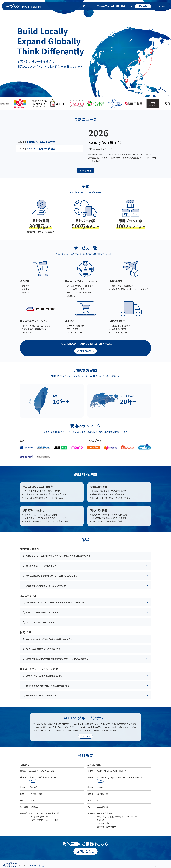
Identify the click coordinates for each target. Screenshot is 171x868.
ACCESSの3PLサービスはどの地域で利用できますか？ (48, 639)
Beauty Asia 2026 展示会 (41, 142)
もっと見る (85, 170)
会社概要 (115, 6)
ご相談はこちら (85, 351)
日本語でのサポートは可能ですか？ (40, 695)
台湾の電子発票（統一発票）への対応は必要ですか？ (47, 685)
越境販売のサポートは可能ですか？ (40, 566)
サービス (91, 6)
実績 (83, 6)
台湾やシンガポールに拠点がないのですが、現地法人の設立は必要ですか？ (57, 556)
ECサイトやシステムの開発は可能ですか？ (43, 676)
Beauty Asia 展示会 (105, 142)
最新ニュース (127, 6)
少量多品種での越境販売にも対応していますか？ (45, 585)
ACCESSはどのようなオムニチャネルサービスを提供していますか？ (54, 602)
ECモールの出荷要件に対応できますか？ (42, 649)
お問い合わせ (143, 6)
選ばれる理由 (103, 6)
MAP (33, 781)
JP (155, 6)
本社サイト (85, 736)
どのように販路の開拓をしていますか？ (41, 612)
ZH (163, 6)
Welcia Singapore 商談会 (41, 148)
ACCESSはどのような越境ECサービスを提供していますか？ (50, 576)
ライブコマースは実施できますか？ (39, 622)
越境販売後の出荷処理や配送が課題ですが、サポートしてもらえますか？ (56, 659)
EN (159, 6)
